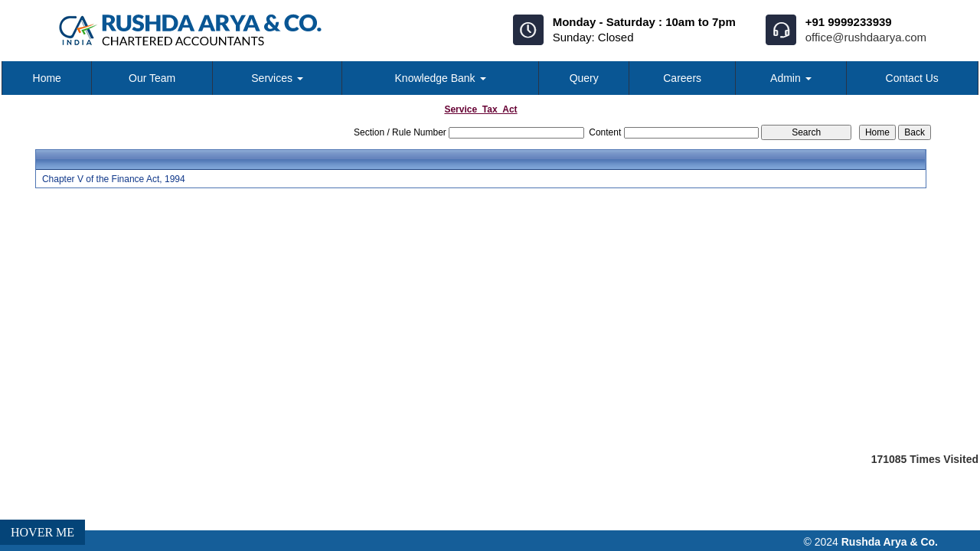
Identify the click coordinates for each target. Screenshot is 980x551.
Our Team (152, 78)
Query (584, 78)
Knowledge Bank (441, 78)
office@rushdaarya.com (866, 37)
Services (277, 78)
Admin (791, 78)
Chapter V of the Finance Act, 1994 (114, 179)
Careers (682, 78)
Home (47, 78)
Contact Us (912, 78)
